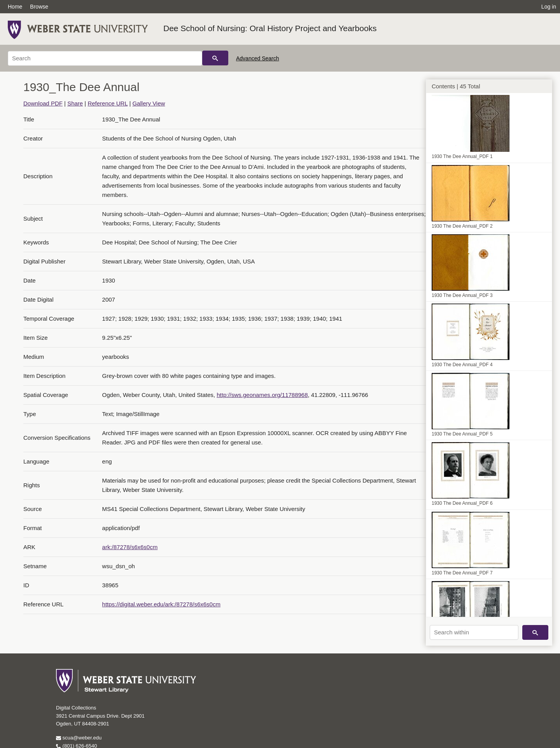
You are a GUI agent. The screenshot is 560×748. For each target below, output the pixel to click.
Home (15, 7)
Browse (39, 7)
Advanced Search (258, 58)
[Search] (105, 58)
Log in (549, 7)
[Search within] (474, 632)
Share (75, 103)
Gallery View (149, 103)
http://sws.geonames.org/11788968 (262, 395)
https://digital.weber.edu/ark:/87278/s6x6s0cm (161, 604)
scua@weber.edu (79, 738)
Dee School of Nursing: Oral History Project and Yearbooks (270, 28)
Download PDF (43, 103)
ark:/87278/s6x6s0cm (130, 547)
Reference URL (108, 103)
